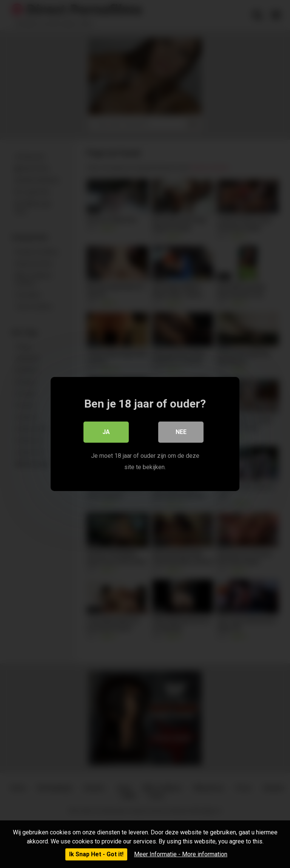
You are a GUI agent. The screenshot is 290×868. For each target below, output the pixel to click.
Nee (181, 432)
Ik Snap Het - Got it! (96, 854)
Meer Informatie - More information (181, 854)
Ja (106, 432)
